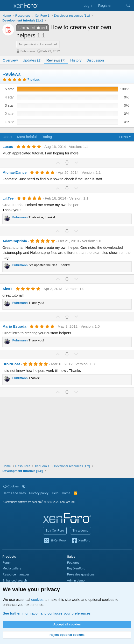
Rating (47, 137)
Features (73, 563)
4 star (9, 97)
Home (66, 493)
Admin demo (76, 580)
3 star (9, 105)
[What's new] (119, 5)
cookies (37, 599)
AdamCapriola (15, 241)
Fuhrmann (28, 51)
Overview (10, 60)
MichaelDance (14, 172)
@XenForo (55, 541)
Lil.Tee (8, 198)
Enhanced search (15, 580)
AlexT (7, 289)
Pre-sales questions (81, 574)
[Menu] (7, 6)
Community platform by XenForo (39, 502)
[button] (24, 486)
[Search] (128, 5)
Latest (7, 137)
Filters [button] (123, 137)
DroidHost (11, 364)
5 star (9, 89)
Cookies (11, 486)
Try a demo (81, 530)
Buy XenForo (55, 530)
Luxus (8, 147)
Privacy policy (39, 493)
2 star (9, 114)
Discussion (95, 60)
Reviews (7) (56, 60)
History (76, 60)
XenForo (81, 541)
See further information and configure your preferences (47, 613)
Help (55, 493)
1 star (9, 122)
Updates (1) (32, 60)
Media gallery (12, 568)
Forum (7, 563)
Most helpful (27, 137)
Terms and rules (14, 493)
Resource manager (16, 574)
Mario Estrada (14, 326)
